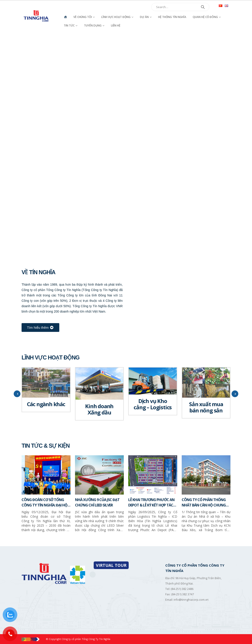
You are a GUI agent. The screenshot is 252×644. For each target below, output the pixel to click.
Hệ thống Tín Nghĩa (172, 17)
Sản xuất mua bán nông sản (206, 407)
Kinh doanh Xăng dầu (99, 409)
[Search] (203, 7)
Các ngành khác (46, 404)
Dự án (144, 17)
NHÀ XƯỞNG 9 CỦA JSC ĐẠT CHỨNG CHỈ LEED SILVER (97, 502)
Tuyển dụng (93, 25)
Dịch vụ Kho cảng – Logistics (153, 404)
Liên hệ (116, 25)
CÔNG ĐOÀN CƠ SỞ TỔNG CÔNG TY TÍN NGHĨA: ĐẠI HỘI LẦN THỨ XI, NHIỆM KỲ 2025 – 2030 (45, 503)
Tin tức (69, 25)
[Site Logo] (36, 16)
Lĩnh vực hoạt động (116, 17)
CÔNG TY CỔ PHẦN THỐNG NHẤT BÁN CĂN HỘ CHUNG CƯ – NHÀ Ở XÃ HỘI (204, 503)
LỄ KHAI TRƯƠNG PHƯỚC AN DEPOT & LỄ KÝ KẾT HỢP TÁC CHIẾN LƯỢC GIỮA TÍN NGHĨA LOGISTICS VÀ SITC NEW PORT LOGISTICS (152, 503)
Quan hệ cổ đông (205, 17)
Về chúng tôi (83, 17)
